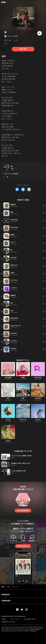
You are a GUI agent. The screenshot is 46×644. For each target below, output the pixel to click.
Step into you (23, 419)
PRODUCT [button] (6, 595)
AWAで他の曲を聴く (23, 511)
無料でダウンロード (23, 546)
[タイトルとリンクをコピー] (29, 189)
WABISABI (38, 398)
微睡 (23, 398)
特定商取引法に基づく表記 (8, 622)
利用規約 (4, 619)
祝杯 (8, 398)
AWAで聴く (23, 49)
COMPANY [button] (6, 601)
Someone (38, 419)
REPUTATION (38, 377)
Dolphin (8, 440)
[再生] (40, 33)
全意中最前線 (8, 377)
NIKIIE (16, 36)
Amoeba (8, 419)
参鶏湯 (23, 377)
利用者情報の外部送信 (30, 619)
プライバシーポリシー (15, 619)
